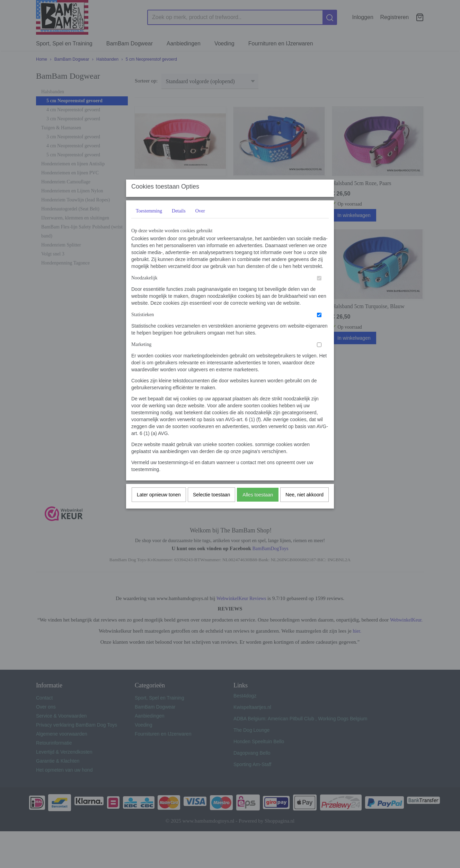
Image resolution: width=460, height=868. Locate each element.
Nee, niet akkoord (304, 509)
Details (179, 225)
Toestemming (149, 225)
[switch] (319, 292)
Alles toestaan (258, 509)
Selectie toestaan (211, 509)
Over (200, 225)
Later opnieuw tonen (159, 509)
